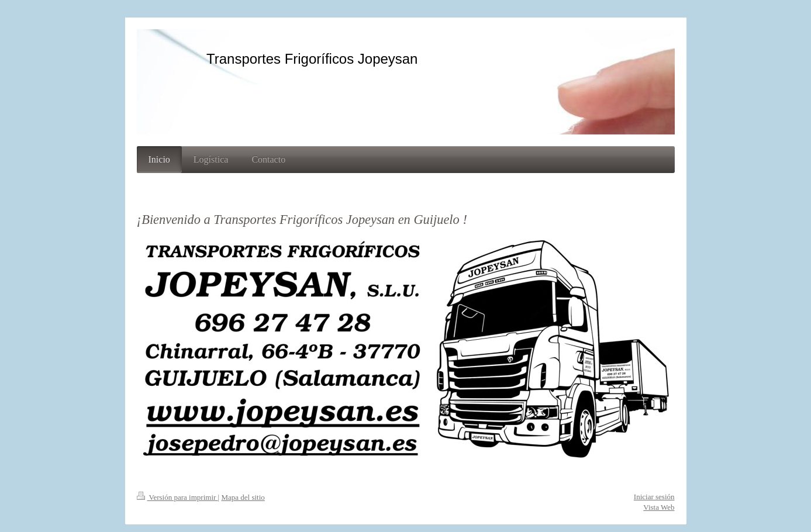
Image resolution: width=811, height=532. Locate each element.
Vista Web (659, 507)
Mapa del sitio (243, 497)
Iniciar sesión (654, 497)
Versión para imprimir (177, 497)
